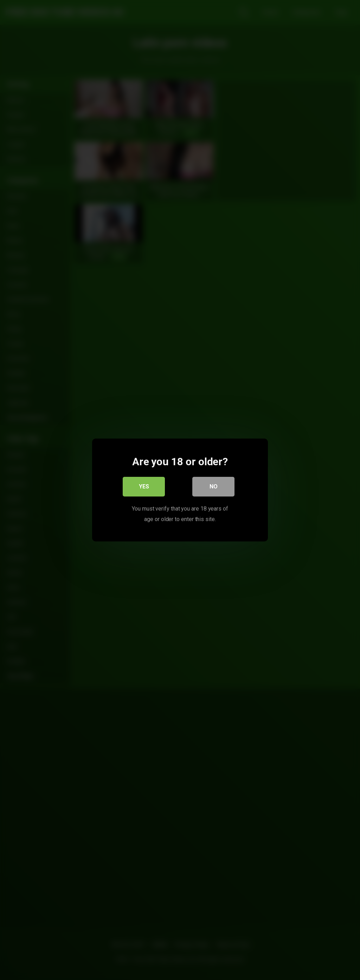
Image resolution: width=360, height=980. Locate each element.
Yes (144, 486)
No (214, 486)
